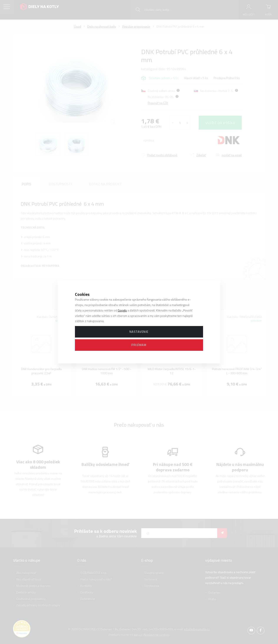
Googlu (122, 310)
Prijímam (139, 345)
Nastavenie (139, 332)
